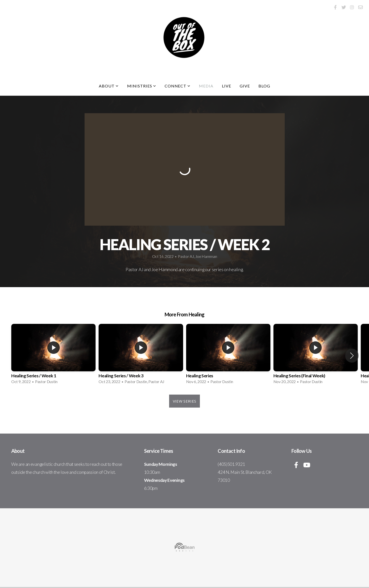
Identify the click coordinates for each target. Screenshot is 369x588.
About (109, 86)
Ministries (142, 86)
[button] (352, 356)
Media (206, 86)
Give (245, 86)
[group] (53, 355)
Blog (264, 86)
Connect (178, 86)
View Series (184, 401)
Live (227, 86)
